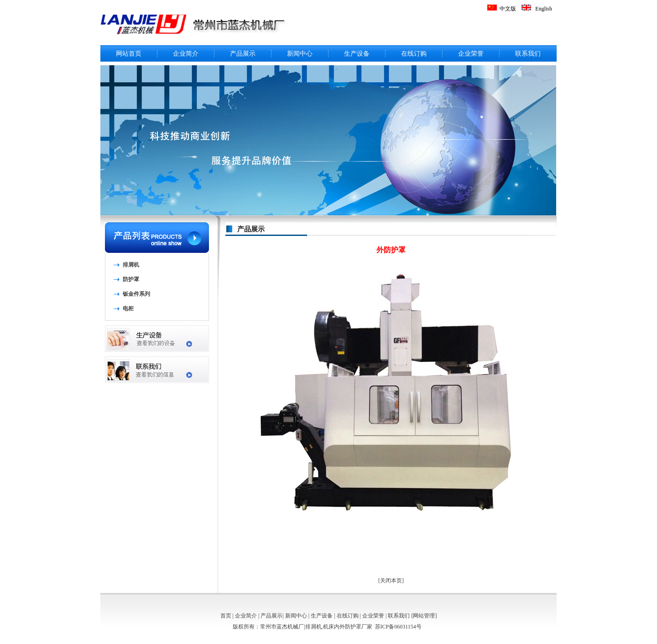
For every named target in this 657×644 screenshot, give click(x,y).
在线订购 (414, 54)
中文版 (508, 9)
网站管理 (424, 616)
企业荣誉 (471, 54)
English (544, 9)
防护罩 (131, 279)
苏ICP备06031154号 (398, 627)
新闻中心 (300, 54)
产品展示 (243, 54)
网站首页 (129, 54)
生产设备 (357, 54)
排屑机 (131, 265)
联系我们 (528, 54)
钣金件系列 (136, 294)
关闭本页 (391, 581)
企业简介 (186, 54)
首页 (226, 616)
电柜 (128, 309)
